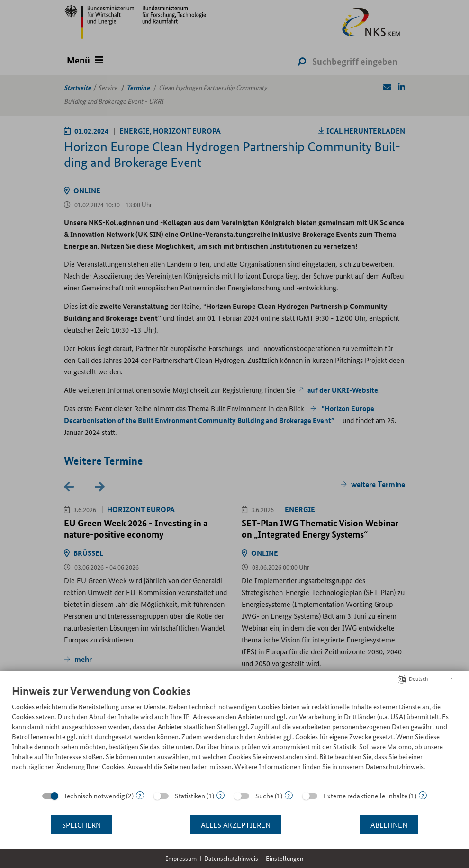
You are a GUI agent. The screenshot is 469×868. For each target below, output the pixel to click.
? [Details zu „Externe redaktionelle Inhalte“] (423, 795)
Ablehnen (389, 825)
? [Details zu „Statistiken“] (221, 795)
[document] (234, 735)
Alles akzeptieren (236, 825)
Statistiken (190, 796)
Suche (264, 796)
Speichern (81, 825)
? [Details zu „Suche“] (289, 795)
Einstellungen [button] (284, 858)
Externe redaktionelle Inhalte (365, 796)
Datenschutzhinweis (231, 858)
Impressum (181, 858)
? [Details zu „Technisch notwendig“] (140, 795)
